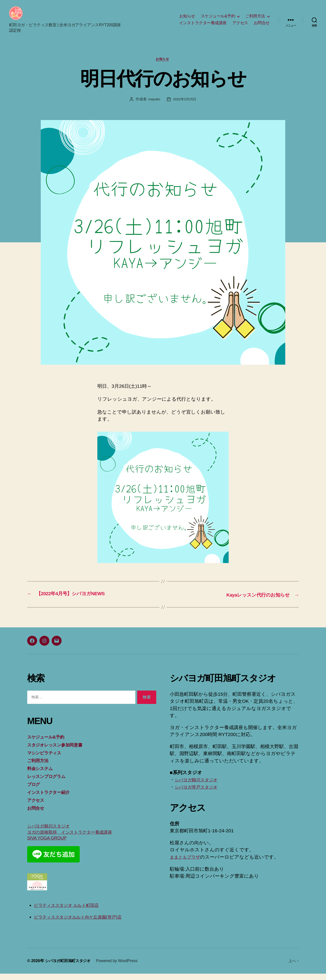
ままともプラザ (187, 864)
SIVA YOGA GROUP (49, 844)
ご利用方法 (255, 19)
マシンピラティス (47, 760)
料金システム (42, 775)
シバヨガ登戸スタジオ (199, 794)
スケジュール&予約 (218, 19)
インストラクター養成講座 (203, 26)
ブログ (35, 791)
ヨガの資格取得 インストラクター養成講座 (75, 839)
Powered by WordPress (119, 967)
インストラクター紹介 (51, 799)
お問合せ (262, 26)
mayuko (153, 107)
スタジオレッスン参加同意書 (59, 752)
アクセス (240, 26)
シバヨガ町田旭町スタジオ (69, 967)
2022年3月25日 (185, 107)
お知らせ (187, 19)
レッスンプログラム (49, 783)
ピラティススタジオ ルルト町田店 (71, 912)
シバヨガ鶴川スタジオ (52, 832)
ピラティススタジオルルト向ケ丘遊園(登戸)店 (84, 923)
